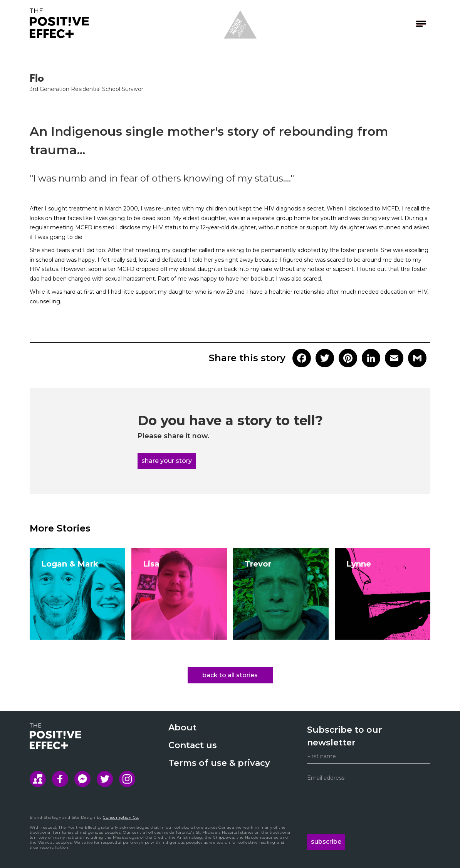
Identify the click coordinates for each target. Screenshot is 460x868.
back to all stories (230, 675)
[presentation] (366, 809)
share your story (167, 461)
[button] (401, 24)
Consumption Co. (121, 817)
